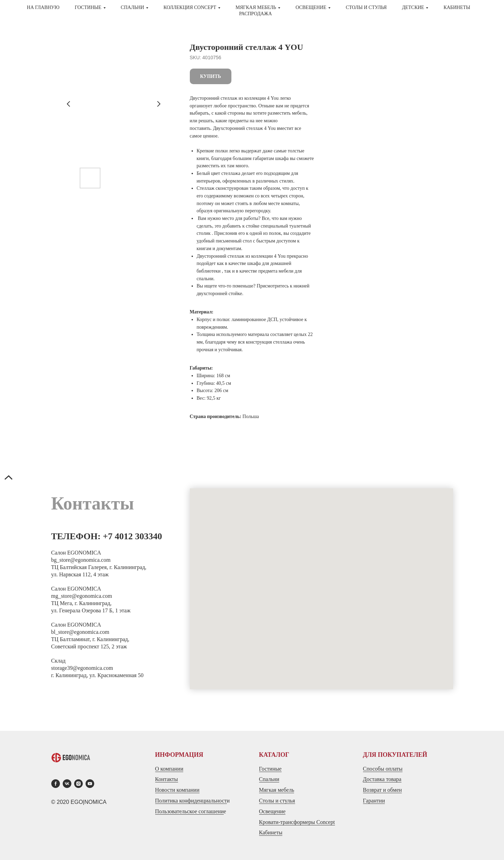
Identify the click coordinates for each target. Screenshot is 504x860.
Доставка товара (382, 779)
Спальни (269, 779)
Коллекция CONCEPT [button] (190, 7)
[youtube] (90, 784)
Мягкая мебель (277, 790)
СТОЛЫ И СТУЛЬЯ (366, 7)
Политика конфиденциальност (191, 801)
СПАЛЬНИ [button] (132, 7)
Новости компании (177, 790)
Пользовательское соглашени (189, 811)
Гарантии (374, 801)
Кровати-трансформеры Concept (297, 822)
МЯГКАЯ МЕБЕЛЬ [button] (256, 7)
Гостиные (270, 769)
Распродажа (255, 14)
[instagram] (78, 784)
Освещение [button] (311, 7)
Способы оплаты (383, 769)
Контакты (167, 779)
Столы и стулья (277, 801)
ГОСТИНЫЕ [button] (88, 7)
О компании (169, 769)
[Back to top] (9, 478)
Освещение (272, 811)
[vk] (67, 784)
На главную (43, 7)
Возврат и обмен (383, 790)
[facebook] (56, 784)
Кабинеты (457, 7)
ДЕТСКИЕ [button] (413, 7)
